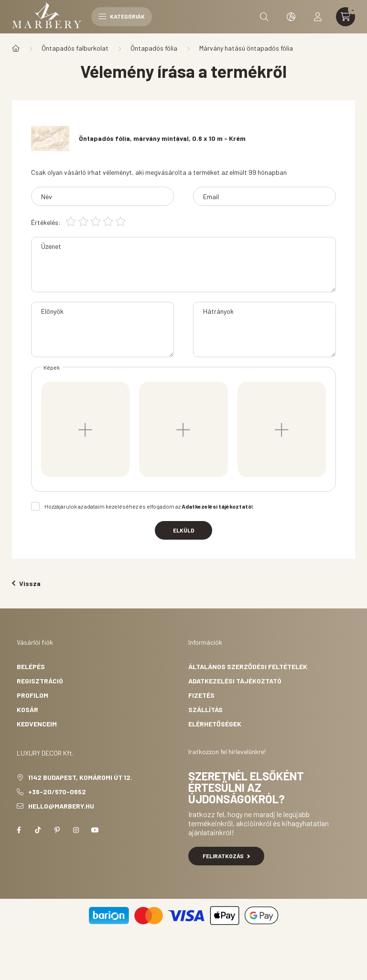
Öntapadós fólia (154, 48)
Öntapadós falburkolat (75, 48)
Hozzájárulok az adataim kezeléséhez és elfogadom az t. (150, 506)
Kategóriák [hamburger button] (122, 16)
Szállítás (205, 709)
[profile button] (318, 17)
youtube (95, 830)
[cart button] (345, 17)
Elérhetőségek (215, 724)
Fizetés (201, 695)
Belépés (31, 666)
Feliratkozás (226, 856)
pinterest (57, 830)
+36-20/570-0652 (57, 792)
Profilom (32, 695)
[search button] (264, 17)
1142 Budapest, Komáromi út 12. (80, 777)
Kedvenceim (37, 724)
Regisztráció (40, 681)
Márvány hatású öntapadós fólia (246, 48)
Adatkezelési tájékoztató (235, 681)
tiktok (38, 830)
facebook (19, 830)
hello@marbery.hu (61, 806)
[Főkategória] (16, 48)
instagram (76, 830)
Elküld (184, 530)
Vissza (26, 583)
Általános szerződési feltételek (248, 666)
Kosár (27, 709)
